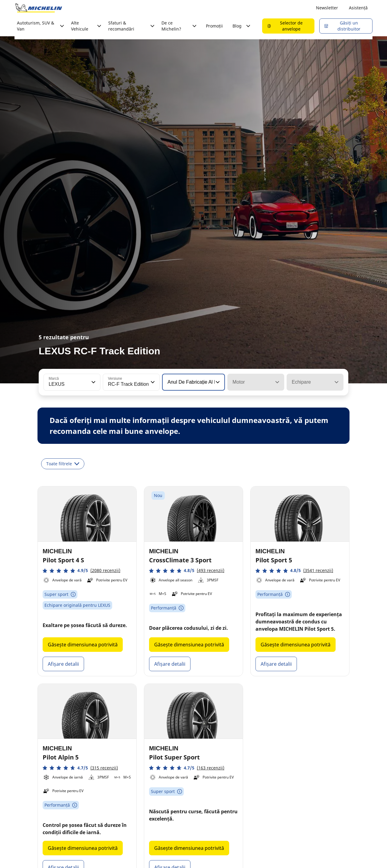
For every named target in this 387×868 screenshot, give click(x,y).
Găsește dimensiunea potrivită (83, 645)
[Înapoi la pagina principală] (39, 8)
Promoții (214, 26)
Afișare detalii (63, 664)
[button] (93, 382)
